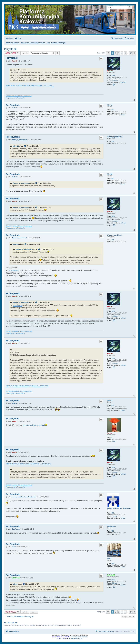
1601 (113, 513)
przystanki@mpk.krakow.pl (34, 425)
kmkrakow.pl (14, 270)
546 (113, 110)
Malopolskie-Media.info (76, 638)
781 (113, 531)
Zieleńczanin (111, 526)
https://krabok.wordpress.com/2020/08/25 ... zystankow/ (28, 464)
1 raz (114, 441)
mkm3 (109, 559)
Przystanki (11, 49)
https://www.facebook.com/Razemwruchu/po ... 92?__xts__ (30, 85)
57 (112, 438)
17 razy (123, 518)
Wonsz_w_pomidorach (115, 137)
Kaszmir (110, 71)
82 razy (115, 583)
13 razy (123, 585)
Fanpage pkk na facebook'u (15, 98)
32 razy (115, 516)
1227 (113, 563)
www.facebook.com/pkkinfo (79, 637)
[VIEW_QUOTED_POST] (25, 146)
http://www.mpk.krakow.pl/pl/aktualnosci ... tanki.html (27, 386)
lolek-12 (110, 105)
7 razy (123, 567)
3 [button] (119, 53)
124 (113, 142)
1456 (113, 580)
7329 (113, 76)
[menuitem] (18, 39)
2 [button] (116, 53)
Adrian (109, 433)
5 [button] (125, 53)
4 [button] (122, 53)
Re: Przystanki (13, 105)
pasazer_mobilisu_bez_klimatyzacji (119, 508)
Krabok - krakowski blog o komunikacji (19, 96)
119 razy (115, 81)
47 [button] (131, 53)
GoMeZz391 (111, 575)
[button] (108, 53)
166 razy (124, 82)
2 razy (123, 115)
